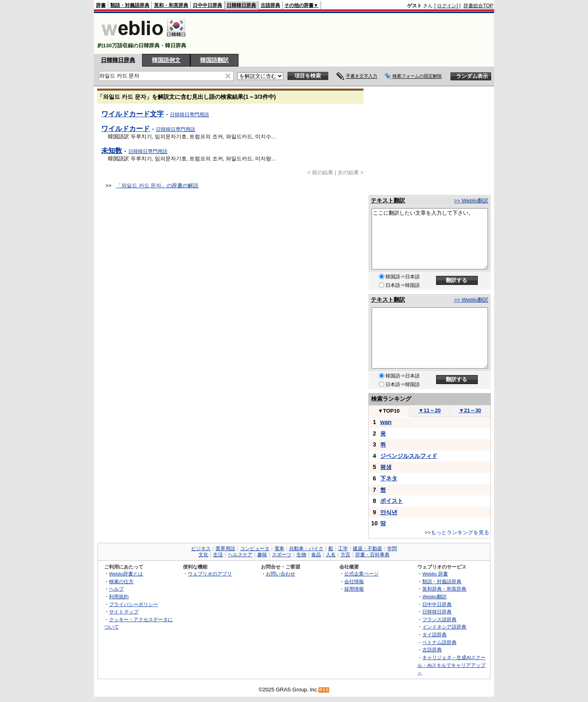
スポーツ (282, 555)
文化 (203, 555)
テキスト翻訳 (388, 200)
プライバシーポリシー (134, 604)
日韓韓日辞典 (241, 5)
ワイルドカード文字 (133, 114)
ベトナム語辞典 (439, 642)
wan (386, 422)
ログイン (447, 6)
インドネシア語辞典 (444, 627)
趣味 (262, 555)
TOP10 (389, 411)
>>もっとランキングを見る (457, 532)
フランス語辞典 (439, 619)
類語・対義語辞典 (130, 5)
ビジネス (201, 549)
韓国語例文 (166, 60)
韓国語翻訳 (214, 60)
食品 (316, 555)
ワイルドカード (126, 129)
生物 (301, 555)
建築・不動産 (367, 549)
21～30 (470, 410)
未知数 (112, 151)
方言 (345, 555)
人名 (331, 555)
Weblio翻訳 (434, 596)
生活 (218, 555)
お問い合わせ (281, 574)
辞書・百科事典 (372, 555)
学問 (392, 549)
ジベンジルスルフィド (409, 456)
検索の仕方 (121, 581)
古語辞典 (270, 5)
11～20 (430, 410)
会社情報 (354, 581)
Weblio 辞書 (435, 574)
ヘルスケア (240, 555)
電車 (279, 549)
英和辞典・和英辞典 (444, 589)
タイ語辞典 (434, 634)
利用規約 (119, 596)
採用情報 (354, 589)
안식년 (389, 512)
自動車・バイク (306, 549)
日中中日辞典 (207, 5)
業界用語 (225, 549)
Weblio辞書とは (126, 574)
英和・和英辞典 (171, 5)
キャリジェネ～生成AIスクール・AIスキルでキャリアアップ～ (451, 665)
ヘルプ (116, 589)
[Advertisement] (345, 33)
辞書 (101, 5)
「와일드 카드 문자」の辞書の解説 (157, 185)
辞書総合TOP (478, 6)
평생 (386, 467)
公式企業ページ (361, 574)
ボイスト (392, 501)
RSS (324, 690)
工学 (343, 549)
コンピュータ (255, 549)
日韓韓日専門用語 (189, 115)
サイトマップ (124, 612)
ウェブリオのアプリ (210, 574)
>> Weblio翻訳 (471, 201)
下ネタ (389, 478)
